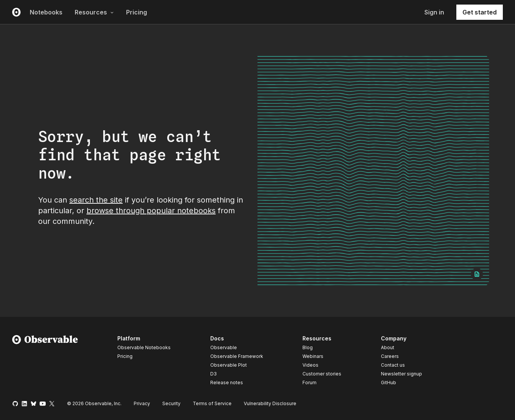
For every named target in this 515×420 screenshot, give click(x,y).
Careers (390, 356)
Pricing (137, 12)
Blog (308, 347)
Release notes (227, 382)
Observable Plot (229, 365)
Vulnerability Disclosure (270, 403)
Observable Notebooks (144, 347)
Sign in (434, 12)
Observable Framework (237, 356)
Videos (310, 365)
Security (171, 403)
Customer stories (322, 374)
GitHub (389, 382)
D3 (214, 374)
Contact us (393, 365)
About (388, 347)
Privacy (142, 403)
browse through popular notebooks (151, 211)
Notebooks (46, 12)
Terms (212, 403)
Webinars (313, 356)
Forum (309, 382)
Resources (94, 12)
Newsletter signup (401, 374)
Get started (480, 12)
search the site (96, 200)
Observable (224, 347)
